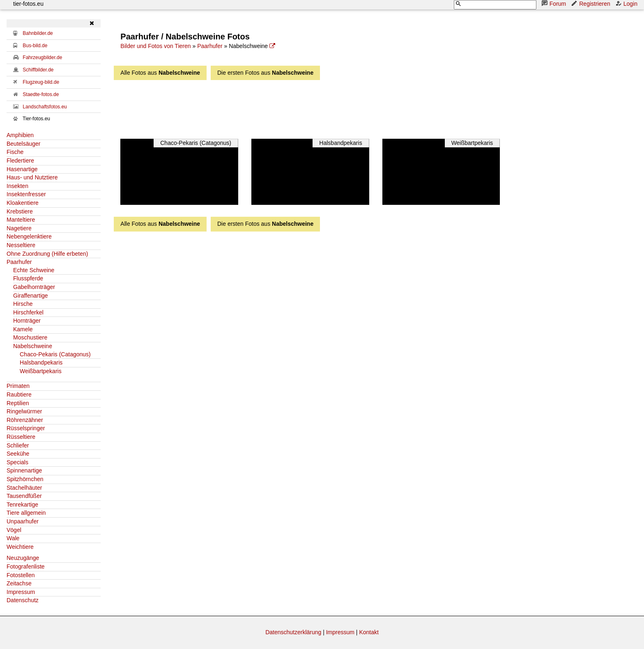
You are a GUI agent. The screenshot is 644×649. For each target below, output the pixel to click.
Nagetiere (19, 228)
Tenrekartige (22, 505)
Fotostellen (21, 575)
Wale (13, 538)
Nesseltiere (21, 245)
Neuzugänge (23, 558)
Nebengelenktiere (29, 236)
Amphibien (20, 135)
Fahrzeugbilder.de (42, 57)
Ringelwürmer (24, 411)
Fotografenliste (26, 566)
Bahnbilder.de (38, 33)
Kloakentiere (23, 203)
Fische (15, 152)
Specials (17, 462)
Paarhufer (19, 262)
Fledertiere (20, 161)
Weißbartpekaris (41, 371)
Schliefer (18, 445)
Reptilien (18, 403)
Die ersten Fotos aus (265, 73)
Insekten (17, 186)
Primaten (18, 386)
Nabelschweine (33, 346)
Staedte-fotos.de (41, 94)
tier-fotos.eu (28, 4)
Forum (554, 3)
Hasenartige (22, 169)
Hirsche (23, 304)
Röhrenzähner (25, 420)
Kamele (23, 329)
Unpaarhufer (23, 521)
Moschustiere (30, 337)
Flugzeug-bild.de (41, 82)
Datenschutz (23, 600)
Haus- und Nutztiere (32, 177)
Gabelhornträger (34, 287)
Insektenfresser (26, 194)
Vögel (14, 530)
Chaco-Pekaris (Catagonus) (55, 354)
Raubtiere (19, 394)
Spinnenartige (24, 470)
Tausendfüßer (24, 496)
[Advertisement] (331, 107)
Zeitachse (19, 583)
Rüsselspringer (26, 428)
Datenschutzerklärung (293, 632)
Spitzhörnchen (25, 479)
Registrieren (591, 3)
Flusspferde (28, 278)
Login (627, 3)
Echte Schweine (34, 270)
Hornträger (27, 321)
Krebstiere (20, 211)
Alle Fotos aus (160, 73)
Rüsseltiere (21, 437)
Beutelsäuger (24, 144)
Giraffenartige (31, 296)
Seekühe (18, 454)
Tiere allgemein (26, 513)
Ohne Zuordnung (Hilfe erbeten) (47, 254)
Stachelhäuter (24, 488)
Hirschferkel (28, 312)
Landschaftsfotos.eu (45, 107)
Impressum (21, 592)
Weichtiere (20, 547)
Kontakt (369, 632)
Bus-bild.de (35, 46)
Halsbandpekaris (41, 362)
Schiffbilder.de (38, 70)
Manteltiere (21, 220)
